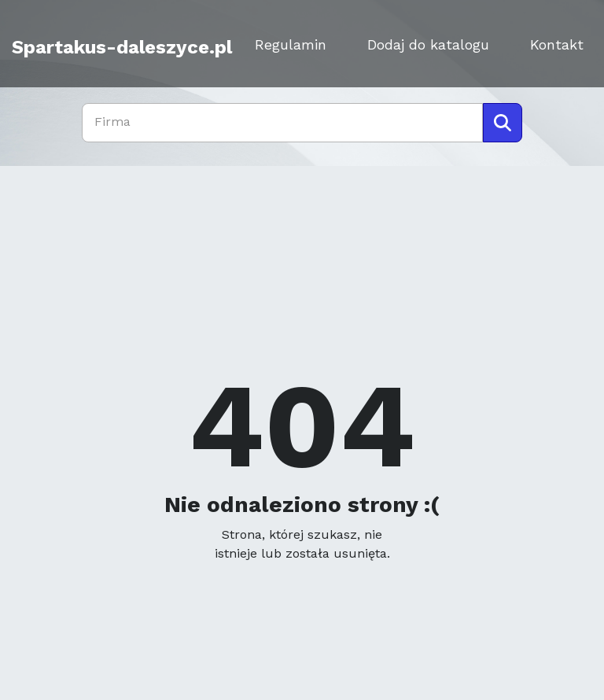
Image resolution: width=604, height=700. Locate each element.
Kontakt (557, 44)
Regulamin (291, 44)
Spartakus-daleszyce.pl (122, 46)
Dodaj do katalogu (428, 44)
